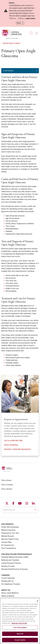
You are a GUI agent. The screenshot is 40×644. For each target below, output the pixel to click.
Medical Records (8, 536)
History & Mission (8, 596)
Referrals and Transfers (10, 560)
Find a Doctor (6, 480)
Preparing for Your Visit (10, 533)
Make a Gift (6, 599)
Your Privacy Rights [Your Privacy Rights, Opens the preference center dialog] (20, 629)
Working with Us (7, 581)
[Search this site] (20, 510)
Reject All (20, 635)
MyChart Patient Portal (10, 539)
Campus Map (6, 542)
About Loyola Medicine (10, 593)
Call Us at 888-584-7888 (13, 441)
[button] (37, 32)
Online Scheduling (11, 445)
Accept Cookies (20, 641)
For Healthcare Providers (11, 584)
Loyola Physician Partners (11, 563)
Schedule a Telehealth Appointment (17, 449)
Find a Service (7, 489)
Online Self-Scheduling (10, 527)
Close (20, 23)
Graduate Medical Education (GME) (15, 557)
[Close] (37, 602)
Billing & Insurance (8, 530)
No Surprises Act (8, 545)
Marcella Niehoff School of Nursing (14, 569)
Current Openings (8, 578)
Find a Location (7, 485)
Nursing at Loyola (8, 566)
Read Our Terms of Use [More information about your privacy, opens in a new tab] (19, 624)
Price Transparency (9, 548)
